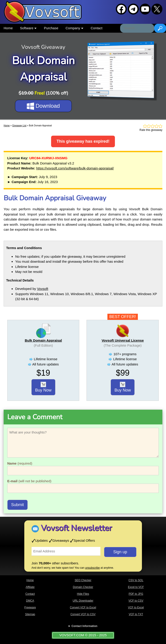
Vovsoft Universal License (123, 340)
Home (8, 28)
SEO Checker (83, 580)
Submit (17, 505)
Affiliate (30, 587)
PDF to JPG (136, 594)
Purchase (51, 28)
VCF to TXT (136, 614)
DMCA (30, 601)
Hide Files (83, 594)
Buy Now (43, 387)
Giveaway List (19, 126)
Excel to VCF (136, 587)
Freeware (30, 607)
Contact (97, 28)
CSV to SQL (136, 580)
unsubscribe (93, 568)
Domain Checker (83, 587)
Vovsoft (43, 289)
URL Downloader (83, 601)
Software (28, 28)
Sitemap (30, 614)
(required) (20, 463)
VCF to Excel (136, 607)
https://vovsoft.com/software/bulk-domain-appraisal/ (75, 168)
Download (43, 106)
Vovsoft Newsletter (76, 528)
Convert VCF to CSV (83, 614)
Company (74, 28)
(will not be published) (29, 481)
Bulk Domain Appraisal (43, 340)
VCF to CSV (136, 601)
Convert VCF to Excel (83, 607)
